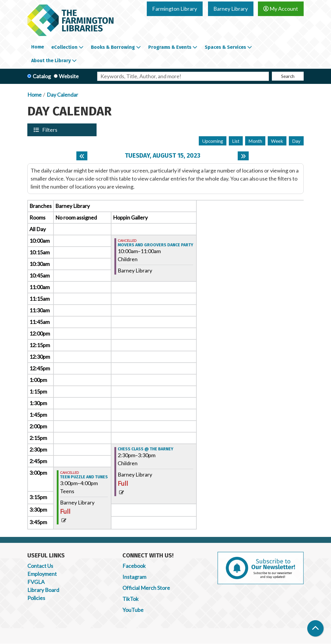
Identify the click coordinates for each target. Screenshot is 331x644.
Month (255, 141)
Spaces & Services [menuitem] (225, 47)
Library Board (43, 590)
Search (288, 76)
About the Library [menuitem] (51, 61)
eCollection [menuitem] (64, 47)
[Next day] (243, 156)
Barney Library (231, 9)
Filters (50, 130)
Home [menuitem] (38, 47)
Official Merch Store (146, 588)
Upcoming (213, 141)
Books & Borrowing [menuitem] (113, 47)
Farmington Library (175, 9)
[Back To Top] (315, 628)
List (236, 141)
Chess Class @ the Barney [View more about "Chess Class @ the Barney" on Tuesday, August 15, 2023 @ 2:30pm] (145, 449)
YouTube (133, 610)
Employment (42, 574)
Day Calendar (62, 95)
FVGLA (36, 582)
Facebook (134, 566)
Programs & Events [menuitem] (170, 47)
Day (296, 141)
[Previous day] (82, 156)
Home (34, 95)
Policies (36, 598)
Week (277, 141)
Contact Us (40, 566)
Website (69, 76)
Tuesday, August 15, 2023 (163, 156)
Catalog (42, 76)
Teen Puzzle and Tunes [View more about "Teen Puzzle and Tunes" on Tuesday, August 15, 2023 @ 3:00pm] (84, 477)
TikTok (130, 599)
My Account (281, 9)
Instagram (134, 577)
